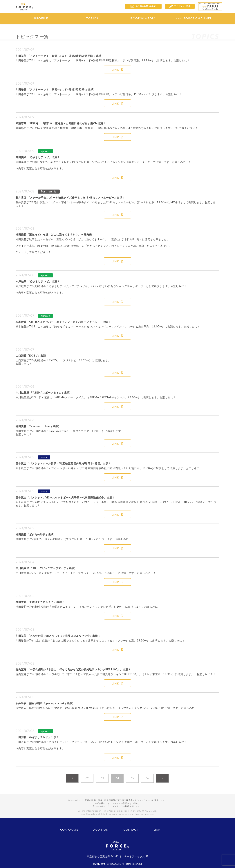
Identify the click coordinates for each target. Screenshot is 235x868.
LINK (117, 69)
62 (87, 778)
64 (117, 778)
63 (102, 778)
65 (132, 778)
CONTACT (131, 829)
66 (147, 778)
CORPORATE (69, 829)
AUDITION (101, 829)
